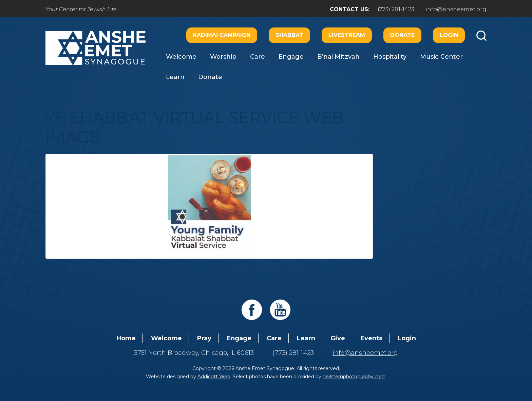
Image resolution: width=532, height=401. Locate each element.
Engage (291, 57)
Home (126, 338)
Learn (175, 77)
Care (258, 57)
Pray (204, 338)
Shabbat (289, 35)
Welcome (181, 57)
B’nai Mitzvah (338, 57)
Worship (223, 57)
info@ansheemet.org (456, 9)
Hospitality (390, 57)
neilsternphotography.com (354, 377)
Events (371, 338)
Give (338, 338)
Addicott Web (214, 377)
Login (449, 35)
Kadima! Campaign (222, 35)
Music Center (441, 57)
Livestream (347, 35)
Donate (402, 35)
